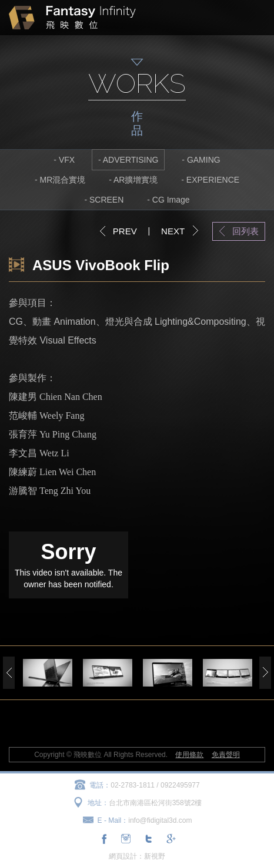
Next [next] (265, 673)
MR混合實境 (62, 180)
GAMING (204, 160)
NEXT (173, 231)
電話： (100, 785)
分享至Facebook (104, 839)
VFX (67, 160)
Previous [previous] (9, 673)
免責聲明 (226, 755)
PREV (125, 231)
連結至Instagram (126, 839)
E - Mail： (113, 820)
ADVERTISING (131, 160)
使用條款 (189, 755)
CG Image (171, 200)
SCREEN (106, 200)
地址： (98, 803)
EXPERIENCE (213, 180)
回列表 (245, 231)
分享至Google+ (170, 839)
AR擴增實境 (136, 180)
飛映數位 (72, 18)
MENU (254, 18)
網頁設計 (123, 856)
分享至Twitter (148, 839)
